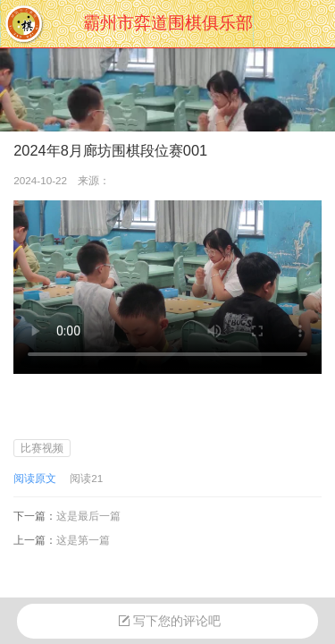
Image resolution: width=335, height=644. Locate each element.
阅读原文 (35, 478)
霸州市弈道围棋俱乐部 (168, 23)
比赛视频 (42, 448)
